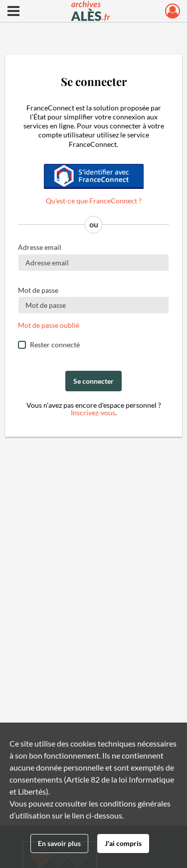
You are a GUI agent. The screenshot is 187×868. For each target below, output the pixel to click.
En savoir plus (59, 843)
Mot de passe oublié (49, 325)
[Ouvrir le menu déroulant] (13, 12)
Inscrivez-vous (93, 413)
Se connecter (93, 381)
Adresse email (40, 247)
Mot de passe (38, 290)
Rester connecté (55, 345)
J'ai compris (123, 843)
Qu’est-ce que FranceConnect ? (94, 201)
